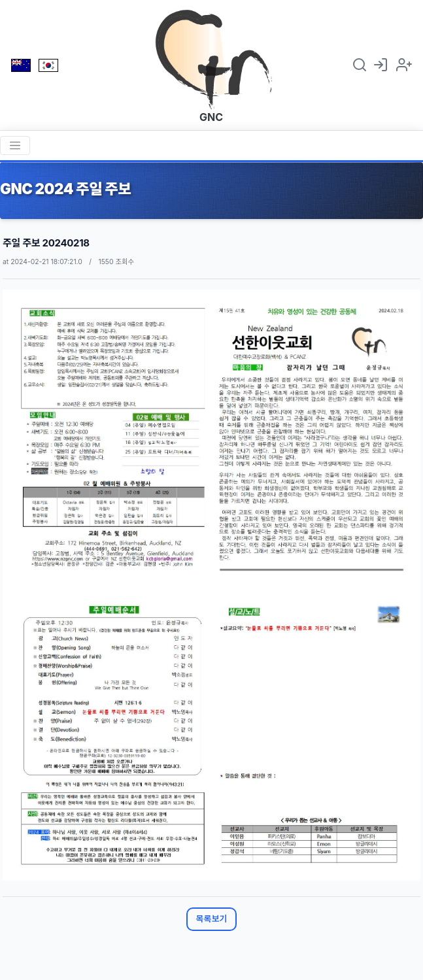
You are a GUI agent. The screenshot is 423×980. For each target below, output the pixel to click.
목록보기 (212, 919)
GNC (211, 117)
